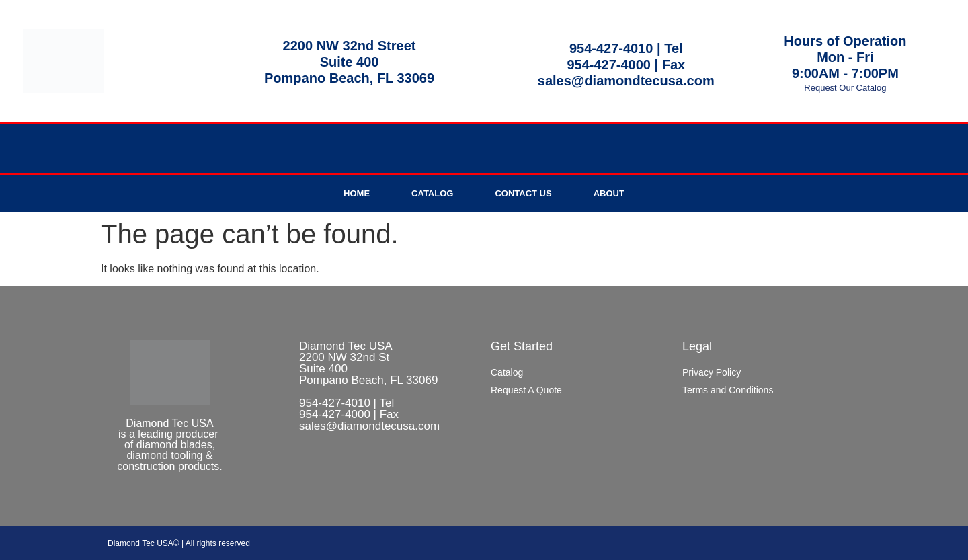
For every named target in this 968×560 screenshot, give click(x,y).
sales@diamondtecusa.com (626, 81)
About (609, 193)
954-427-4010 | (617, 48)
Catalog (432, 193)
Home (357, 193)
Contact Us (523, 193)
